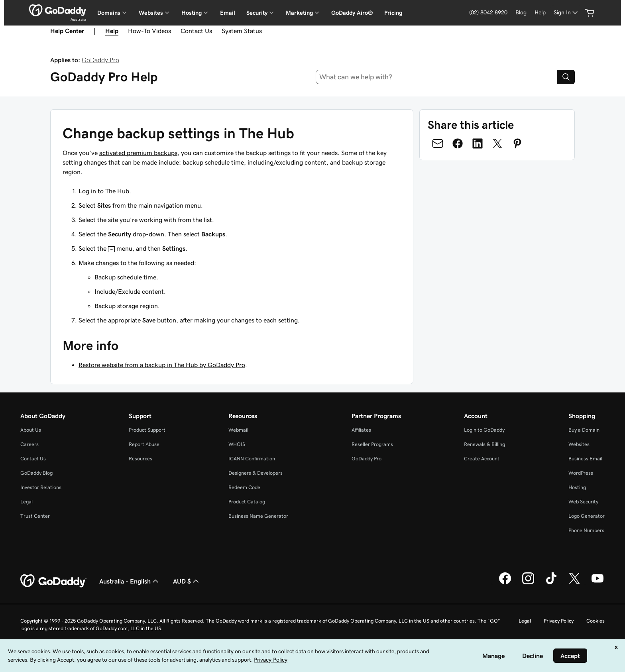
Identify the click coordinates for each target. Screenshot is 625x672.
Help (540, 12)
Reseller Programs (372, 444)
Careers (29, 444)
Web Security (583, 502)
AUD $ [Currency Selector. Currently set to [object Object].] (187, 581)
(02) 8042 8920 (488, 12)
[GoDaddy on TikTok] (551, 583)
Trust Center (35, 516)
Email (228, 13)
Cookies (596, 621)
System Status (242, 31)
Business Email (585, 459)
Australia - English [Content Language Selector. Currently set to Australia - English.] (130, 581)
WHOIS (237, 444)
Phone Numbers (586, 530)
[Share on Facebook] (458, 143)
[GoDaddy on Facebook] (505, 583)
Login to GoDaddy (484, 430)
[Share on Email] (438, 143)
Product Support (147, 430)
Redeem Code (244, 487)
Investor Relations (41, 487)
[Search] (566, 77)
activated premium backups (138, 153)
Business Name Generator (258, 516)
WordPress (581, 473)
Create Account (482, 459)
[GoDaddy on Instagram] (528, 583)
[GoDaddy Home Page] (53, 581)
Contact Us (196, 31)
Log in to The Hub (104, 191)
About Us (31, 430)
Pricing (393, 13)
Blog (521, 12)
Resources (141, 459)
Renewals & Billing (484, 444)
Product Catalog (247, 502)
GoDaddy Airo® (352, 13)
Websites (579, 444)
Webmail (238, 430)
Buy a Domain (584, 430)
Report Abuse (144, 444)
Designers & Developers (256, 473)
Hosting (577, 487)
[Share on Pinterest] (517, 143)
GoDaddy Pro (100, 60)
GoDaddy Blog (36, 473)
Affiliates (361, 430)
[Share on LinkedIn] (478, 143)
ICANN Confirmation (252, 459)
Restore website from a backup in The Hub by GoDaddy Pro (162, 365)
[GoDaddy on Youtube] (597, 583)
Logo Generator (587, 516)
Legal (27, 502)
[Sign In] (566, 13)
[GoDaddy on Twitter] (574, 583)
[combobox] (437, 77)
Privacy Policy (559, 621)
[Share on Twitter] (497, 143)
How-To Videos (149, 31)
